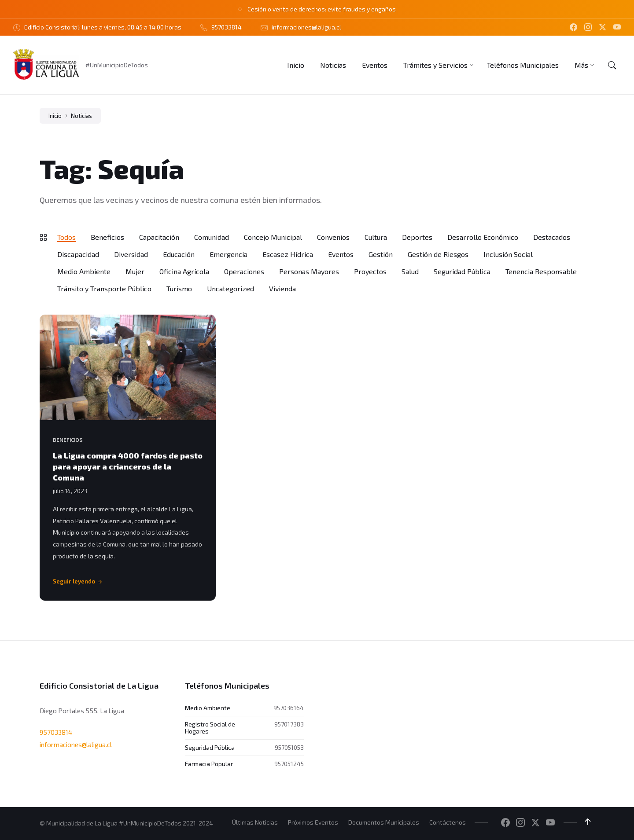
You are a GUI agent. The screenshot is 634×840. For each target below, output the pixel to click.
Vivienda (282, 288)
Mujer (135, 271)
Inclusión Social (508, 254)
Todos (66, 237)
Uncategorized (230, 288)
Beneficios (107, 237)
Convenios (333, 237)
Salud (410, 271)
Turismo (179, 288)
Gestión (381, 254)
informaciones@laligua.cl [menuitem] (306, 27)
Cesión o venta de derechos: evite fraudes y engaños (322, 9)
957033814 (56, 732)
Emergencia (229, 254)
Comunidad (212, 237)
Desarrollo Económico (483, 237)
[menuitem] (296, 65)
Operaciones (244, 271)
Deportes (417, 237)
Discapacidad (78, 254)
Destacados (552, 237)
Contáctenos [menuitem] (448, 822)
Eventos (341, 254)
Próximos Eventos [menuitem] (313, 822)
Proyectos (370, 271)
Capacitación (159, 237)
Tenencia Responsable (541, 271)
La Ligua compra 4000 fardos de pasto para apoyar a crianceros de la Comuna (128, 466)
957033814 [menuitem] (227, 27)
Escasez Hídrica (288, 254)
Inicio (55, 116)
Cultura (376, 237)
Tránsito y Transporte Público (104, 288)
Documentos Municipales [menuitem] (384, 822)
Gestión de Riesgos (438, 254)
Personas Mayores (309, 271)
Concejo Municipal (273, 237)
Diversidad (131, 254)
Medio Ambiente (84, 271)
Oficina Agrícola (184, 271)
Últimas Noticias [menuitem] (255, 822)
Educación (179, 254)
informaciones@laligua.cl (76, 745)
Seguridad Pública (462, 271)
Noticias (81, 116)
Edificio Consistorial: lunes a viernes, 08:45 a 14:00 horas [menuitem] (103, 27)
